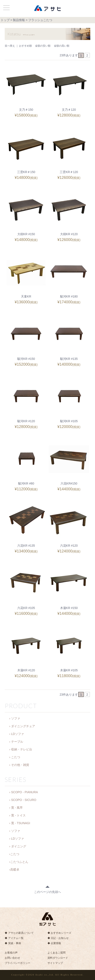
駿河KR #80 (26, 483)
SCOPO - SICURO (24, 800)
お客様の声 (11, 953)
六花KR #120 (69, 546)
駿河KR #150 (26, 359)
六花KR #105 (26, 608)
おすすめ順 (25, 46)
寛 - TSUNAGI (21, 823)
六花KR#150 (69, 483)
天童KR (26, 296)
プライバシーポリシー (18, 963)
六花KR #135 (26, 546)
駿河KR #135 (69, 359)
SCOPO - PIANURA (24, 792)
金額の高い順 (62, 46)
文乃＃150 (26, 110)
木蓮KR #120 (26, 670)
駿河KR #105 (69, 421)
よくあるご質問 (56, 953)
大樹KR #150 (26, 234)
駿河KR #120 (26, 421)
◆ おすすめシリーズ (59, 933)
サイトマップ (55, 963)
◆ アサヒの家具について (19, 933)
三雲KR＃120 (69, 172)
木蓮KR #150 (69, 608)
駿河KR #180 (69, 296)
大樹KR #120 (69, 234)
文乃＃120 (69, 110)
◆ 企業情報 (54, 943)
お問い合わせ (12, 958)
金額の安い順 (43, 46)
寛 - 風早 (17, 808)
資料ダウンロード (58, 958)
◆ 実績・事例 (13, 943)
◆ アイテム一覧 (14, 938)
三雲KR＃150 (26, 172)
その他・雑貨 (20, 765)
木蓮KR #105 (69, 670)
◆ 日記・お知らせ (58, 938)
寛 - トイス (18, 815)
